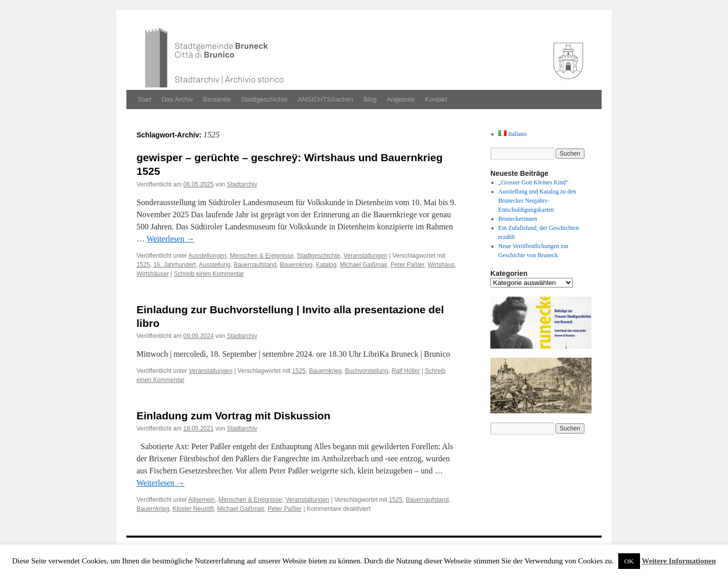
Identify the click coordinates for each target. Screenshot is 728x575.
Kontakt (436, 99)
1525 (143, 265)
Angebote (401, 99)
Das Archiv (177, 99)
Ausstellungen (208, 256)
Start (144, 99)
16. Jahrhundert (174, 265)
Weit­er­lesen (171, 239)
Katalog (326, 265)
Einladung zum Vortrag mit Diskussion (234, 416)
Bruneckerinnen (518, 219)
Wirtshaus (441, 265)
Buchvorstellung (367, 371)
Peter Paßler (407, 265)
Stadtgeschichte (265, 99)
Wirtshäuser (153, 274)
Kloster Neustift (193, 509)
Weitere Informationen (679, 561)
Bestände (217, 99)
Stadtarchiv (242, 184)
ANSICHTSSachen (326, 99)
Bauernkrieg (297, 265)
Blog (370, 99)
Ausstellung (214, 265)
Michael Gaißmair (363, 265)
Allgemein (202, 500)
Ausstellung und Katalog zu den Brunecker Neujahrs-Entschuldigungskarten (537, 201)
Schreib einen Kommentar (209, 274)
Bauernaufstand (255, 265)
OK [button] (629, 561)
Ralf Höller (406, 371)
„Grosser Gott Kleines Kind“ (534, 182)
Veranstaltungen (365, 256)
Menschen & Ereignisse (262, 256)
